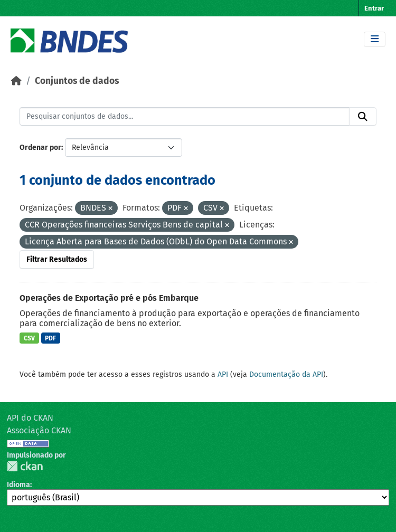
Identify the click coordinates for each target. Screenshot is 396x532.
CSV (29, 338)
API (223, 374)
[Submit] (363, 117)
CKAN (25, 466)
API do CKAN (30, 418)
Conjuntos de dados (77, 81)
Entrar (374, 8)
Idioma (18, 485)
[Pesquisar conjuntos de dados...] (185, 117)
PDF (50, 338)
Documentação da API (286, 374)
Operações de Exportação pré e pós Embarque (109, 298)
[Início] (16, 81)
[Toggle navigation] (375, 39)
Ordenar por (40, 148)
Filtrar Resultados (57, 259)
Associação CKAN (39, 430)
